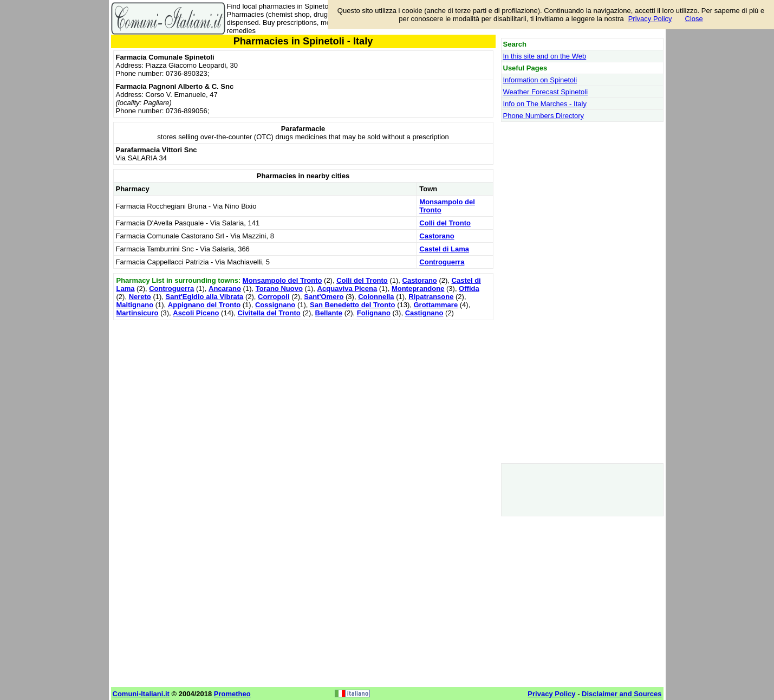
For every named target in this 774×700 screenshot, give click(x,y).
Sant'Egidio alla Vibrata (205, 297)
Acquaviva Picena (347, 289)
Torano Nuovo (279, 289)
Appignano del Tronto (204, 305)
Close (694, 19)
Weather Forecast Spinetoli (546, 92)
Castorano (437, 236)
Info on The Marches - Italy (545, 104)
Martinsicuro (138, 313)
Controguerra (442, 262)
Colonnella (376, 297)
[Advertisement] (303, 399)
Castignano (424, 313)
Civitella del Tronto (269, 313)
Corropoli (274, 297)
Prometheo (232, 694)
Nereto (140, 297)
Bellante (329, 313)
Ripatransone (431, 297)
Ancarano (225, 289)
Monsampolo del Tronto (282, 280)
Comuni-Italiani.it (141, 694)
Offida (469, 289)
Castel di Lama (444, 249)
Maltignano (135, 305)
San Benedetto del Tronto (352, 305)
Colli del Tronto (445, 223)
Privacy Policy (650, 19)
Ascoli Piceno (196, 313)
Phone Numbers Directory (544, 116)
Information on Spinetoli (540, 80)
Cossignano (275, 305)
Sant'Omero (324, 297)
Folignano (374, 313)
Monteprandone (418, 289)
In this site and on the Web (545, 56)
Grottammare (435, 305)
